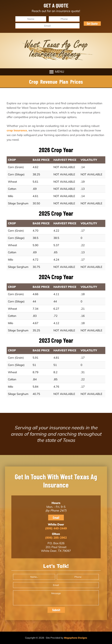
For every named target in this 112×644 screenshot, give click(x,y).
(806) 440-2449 (56, 528)
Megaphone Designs (76, 638)
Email (56, 518)
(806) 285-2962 (56, 538)
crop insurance (17, 130)
